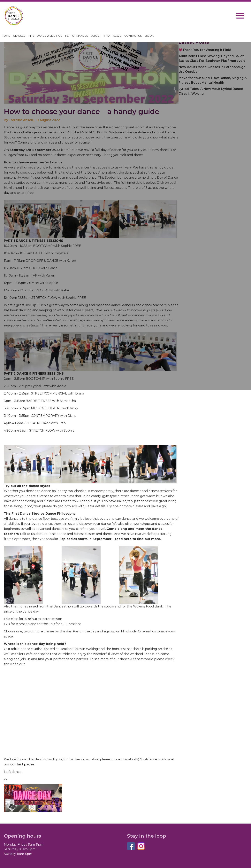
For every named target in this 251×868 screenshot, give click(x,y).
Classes (19, 36)
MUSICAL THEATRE (46, 408)
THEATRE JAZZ (38, 423)
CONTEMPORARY (45, 416)
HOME (6, 36)
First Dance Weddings (46, 36)
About (96, 36)
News (117, 36)
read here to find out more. (138, 539)
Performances (77, 36)
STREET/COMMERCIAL (49, 393)
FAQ (107, 36)
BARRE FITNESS (39, 401)
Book (149, 36)
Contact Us (133, 36)
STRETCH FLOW (42, 430)
